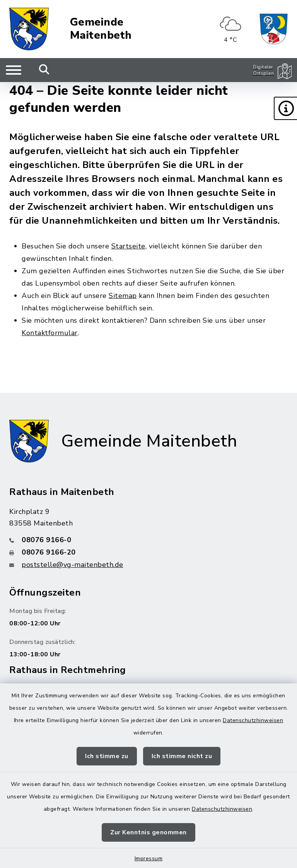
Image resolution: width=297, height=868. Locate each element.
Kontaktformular (50, 333)
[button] (285, 108)
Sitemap (123, 296)
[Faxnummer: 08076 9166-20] (148, 552)
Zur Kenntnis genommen (148, 832)
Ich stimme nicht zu (182, 756)
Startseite (128, 246)
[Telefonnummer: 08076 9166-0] (148, 540)
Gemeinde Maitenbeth (101, 29)
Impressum (149, 859)
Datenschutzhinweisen (253, 720)
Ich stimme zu (107, 756)
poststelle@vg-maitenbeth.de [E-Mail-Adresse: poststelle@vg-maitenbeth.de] (73, 565)
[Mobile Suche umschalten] (44, 70)
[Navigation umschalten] (14, 70)
